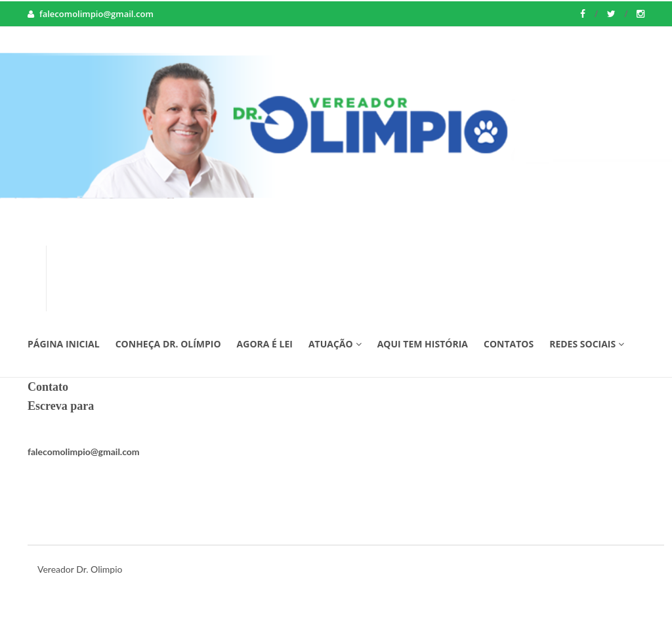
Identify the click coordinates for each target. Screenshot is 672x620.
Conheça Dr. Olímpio (168, 344)
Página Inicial (64, 344)
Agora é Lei (265, 344)
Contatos (509, 344)
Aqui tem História (423, 344)
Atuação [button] (335, 344)
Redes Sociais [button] (587, 344)
